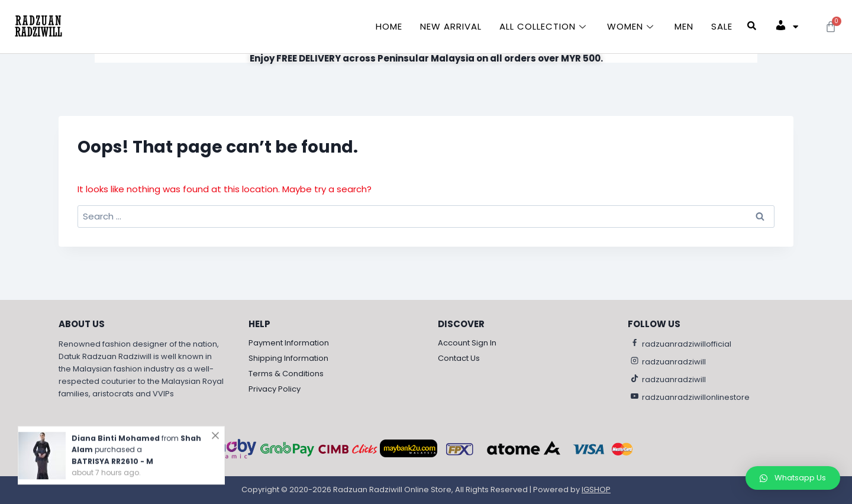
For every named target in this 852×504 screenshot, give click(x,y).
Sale (722, 26)
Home (389, 26)
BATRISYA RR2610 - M (112, 460)
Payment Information (289, 343)
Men (684, 26)
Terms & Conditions (286, 374)
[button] (793, 478)
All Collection (544, 26)
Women (632, 26)
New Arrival (451, 26)
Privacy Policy (275, 389)
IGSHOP (596, 490)
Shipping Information (288, 358)
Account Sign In (467, 343)
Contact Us (459, 358)
